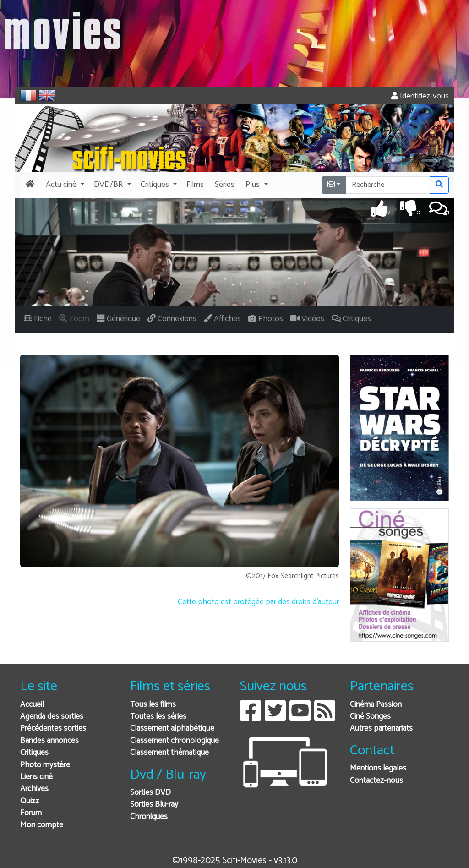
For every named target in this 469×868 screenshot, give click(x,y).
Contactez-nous (376, 781)
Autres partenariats (381, 729)
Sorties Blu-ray (154, 805)
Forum (31, 813)
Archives (34, 789)
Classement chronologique (175, 741)
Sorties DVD (150, 793)
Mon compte (42, 825)
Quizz (30, 801)
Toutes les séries (158, 717)
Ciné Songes (370, 717)
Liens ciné (36, 777)
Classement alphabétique (172, 729)
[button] (64, 185)
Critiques (34, 753)
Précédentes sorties (53, 729)
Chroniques (149, 817)
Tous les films (153, 705)
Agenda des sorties (52, 717)
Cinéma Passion (376, 705)
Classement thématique (169, 753)
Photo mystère (45, 765)
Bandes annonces (49, 741)
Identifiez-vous (420, 96)
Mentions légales (378, 768)
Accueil (32, 705)
